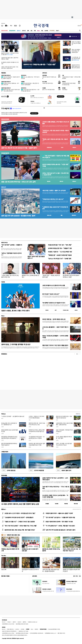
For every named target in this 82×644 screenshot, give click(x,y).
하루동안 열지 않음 (74, 36)
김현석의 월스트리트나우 (6, 75)
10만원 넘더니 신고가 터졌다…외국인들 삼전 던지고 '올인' (20, 513)
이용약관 (36, 629)
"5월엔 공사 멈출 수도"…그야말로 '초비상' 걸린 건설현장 (20, 522)
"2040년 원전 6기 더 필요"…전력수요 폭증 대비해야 (71, 78)
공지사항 (35, 576)
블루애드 (25, 622)
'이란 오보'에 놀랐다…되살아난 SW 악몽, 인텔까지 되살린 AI (10, 78)
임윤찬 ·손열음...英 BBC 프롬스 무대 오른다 (15, 311)
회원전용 (4, 73)
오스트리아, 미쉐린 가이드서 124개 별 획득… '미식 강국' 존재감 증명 (55, 496)
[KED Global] (16, 26)
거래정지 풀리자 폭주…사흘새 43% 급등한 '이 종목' (59, 513)
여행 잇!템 (76, 504)
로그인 (79, 26)
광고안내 (19, 622)
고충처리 (14, 622)
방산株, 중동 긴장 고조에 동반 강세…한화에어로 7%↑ (9, 424)
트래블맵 (47, 504)
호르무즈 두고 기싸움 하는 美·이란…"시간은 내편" (40, 64)
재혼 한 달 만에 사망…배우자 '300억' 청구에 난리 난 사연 (37, 424)
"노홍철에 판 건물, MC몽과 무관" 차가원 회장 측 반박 (55, 208)
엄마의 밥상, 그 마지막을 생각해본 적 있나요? (16, 344)
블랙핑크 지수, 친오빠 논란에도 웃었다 (30, 276)
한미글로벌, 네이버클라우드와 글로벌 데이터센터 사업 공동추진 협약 (9, 438)
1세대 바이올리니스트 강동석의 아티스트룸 (54, 285)
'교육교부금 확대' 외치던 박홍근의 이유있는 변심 (69, 84)
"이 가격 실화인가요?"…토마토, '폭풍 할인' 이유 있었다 (60, 526)
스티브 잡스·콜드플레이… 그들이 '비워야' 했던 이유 (55, 328)
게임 (42, 31)
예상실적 (49, 181)
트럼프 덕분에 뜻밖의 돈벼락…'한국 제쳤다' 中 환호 (59, 522)
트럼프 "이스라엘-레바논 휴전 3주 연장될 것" (76, 43)
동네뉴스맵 (49, 215)
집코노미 (19, 31)
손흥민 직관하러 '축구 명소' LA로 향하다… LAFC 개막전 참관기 (55, 479)
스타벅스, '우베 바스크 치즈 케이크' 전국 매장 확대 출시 (36, 417)
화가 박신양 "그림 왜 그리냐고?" (51, 294)
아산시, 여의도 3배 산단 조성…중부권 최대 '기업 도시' (72, 550)
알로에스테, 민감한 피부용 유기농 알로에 (51, 550)
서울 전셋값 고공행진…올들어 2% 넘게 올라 (54, 191)
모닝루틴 (46, 31)
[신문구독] (20, 26)
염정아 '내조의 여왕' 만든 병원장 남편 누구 (36, 257)
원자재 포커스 (24, 75)
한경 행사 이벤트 (5, 576)
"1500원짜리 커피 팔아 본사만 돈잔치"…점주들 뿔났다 (19, 517)
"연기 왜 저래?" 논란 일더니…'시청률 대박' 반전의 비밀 (60, 517)
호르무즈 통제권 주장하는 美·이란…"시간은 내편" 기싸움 (55, 165)
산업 (31, 31)
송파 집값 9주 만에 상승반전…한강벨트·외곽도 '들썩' (18, 216)
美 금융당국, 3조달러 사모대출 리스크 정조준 (10, 63)
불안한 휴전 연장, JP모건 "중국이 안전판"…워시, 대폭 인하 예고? (11, 90)
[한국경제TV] (7, 26)
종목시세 (61, 181)
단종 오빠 (4, 569)
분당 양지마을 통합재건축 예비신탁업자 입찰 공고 (9, 444)
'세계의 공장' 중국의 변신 (48, 83)
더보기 (57, 31)
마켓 (74, 147)
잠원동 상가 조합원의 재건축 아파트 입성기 (71, 570)
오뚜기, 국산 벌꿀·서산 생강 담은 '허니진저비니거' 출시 (64, 444)
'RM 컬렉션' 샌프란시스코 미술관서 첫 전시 (54, 303)
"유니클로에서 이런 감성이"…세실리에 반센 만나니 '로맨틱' (36, 437)
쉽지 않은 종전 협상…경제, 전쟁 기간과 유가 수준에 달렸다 (30, 84)
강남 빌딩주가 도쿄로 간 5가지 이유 (30, 570)
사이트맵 (22, 629)
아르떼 (3, 282)
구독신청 (9, 622)
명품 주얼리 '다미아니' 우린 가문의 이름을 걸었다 (55, 345)
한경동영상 (4, 354)
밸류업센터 (74, 215)
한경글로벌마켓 (12, 31)
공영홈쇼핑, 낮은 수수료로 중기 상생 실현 (30, 550)
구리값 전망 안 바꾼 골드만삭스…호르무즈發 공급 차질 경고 (30, 90)
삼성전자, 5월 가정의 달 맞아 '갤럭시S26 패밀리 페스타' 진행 (37, 444)
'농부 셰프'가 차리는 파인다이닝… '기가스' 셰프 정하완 (56, 487)
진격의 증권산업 (8, 470)
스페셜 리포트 (5, 452)
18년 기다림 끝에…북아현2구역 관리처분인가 (64, 431)
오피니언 (24, 31)
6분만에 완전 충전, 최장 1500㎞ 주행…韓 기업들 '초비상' (20, 530)
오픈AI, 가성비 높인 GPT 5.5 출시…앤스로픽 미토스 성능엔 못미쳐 (10, 68)
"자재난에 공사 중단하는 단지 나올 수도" (53, 199)
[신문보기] (2, 26)
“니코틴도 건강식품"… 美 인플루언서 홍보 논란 (13, 416)
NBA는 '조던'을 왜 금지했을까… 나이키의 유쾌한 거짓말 (55, 337)
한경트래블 (4, 475)
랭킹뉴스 (4, 509)
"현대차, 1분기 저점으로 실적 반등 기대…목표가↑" (55, 140)
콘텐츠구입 (12, 629)
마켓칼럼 (23, 82)
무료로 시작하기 (34, 113)
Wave (38, 31)
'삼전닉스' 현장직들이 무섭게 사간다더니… (11, 254)
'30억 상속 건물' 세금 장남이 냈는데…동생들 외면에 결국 (51, 570)
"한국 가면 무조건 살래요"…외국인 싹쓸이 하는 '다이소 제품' (21, 526)
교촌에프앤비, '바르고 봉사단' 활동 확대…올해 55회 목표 (64, 424)
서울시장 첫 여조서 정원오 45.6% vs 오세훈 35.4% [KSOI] (76, 66)
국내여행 (57, 504)
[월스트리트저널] (11, 26)
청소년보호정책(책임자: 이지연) (54, 629)
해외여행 (66, 504)
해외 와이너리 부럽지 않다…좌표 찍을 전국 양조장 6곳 (64, 417)
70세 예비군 (65, 90)
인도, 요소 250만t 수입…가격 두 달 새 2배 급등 (30, 78)
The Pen (4, 556)
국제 (35, 31)
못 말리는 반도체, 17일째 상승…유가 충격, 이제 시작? (10, 84)
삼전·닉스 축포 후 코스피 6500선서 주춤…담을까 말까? (19, 148)
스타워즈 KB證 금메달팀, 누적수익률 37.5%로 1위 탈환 (56, 123)
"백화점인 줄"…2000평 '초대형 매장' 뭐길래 (60, 255)
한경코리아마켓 (4, 31)
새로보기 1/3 (78, 414)
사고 (80, 576)
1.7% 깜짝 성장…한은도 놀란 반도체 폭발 (76, 59)
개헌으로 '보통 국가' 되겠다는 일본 (49, 78)
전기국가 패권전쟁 (36, 470)
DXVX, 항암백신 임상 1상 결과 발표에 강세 (10, 431)
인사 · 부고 (75, 576)
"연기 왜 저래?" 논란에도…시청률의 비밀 (12, 246)
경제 (28, 31)
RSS (32, 629)
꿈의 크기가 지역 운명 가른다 (48, 90)
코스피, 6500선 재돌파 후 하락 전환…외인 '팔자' (64, 437)
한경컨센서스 (49, 147)
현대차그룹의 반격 (64, 470)
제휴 (8, 629)
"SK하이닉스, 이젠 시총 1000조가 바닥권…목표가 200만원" (56, 131)
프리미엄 (53, 31)
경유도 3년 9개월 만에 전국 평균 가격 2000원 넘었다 (76, 51)
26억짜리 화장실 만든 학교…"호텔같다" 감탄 (60, 248)
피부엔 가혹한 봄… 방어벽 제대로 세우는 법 (54, 319)
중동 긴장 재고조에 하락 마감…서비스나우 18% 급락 (18, 182)
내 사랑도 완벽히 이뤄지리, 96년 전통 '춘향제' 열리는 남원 (20, 504)
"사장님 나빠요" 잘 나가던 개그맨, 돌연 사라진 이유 (10, 276)
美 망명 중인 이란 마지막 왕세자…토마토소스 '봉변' (72, 276)
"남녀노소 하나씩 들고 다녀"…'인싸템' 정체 (60, 259)
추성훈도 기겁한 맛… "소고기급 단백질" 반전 (60, 252)
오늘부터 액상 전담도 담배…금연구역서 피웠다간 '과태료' (10, 58)
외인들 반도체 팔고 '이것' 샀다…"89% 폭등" (60, 245)
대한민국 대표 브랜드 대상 (13, 535)
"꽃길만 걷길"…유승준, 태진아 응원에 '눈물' (51, 276)
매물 (62, 215)
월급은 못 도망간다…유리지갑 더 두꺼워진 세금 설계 (10, 54)
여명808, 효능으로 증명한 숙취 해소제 (10, 550)
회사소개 (4, 622)
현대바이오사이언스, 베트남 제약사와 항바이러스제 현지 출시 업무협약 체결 (37, 431)
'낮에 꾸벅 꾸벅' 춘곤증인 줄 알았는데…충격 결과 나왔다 (60, 530)
